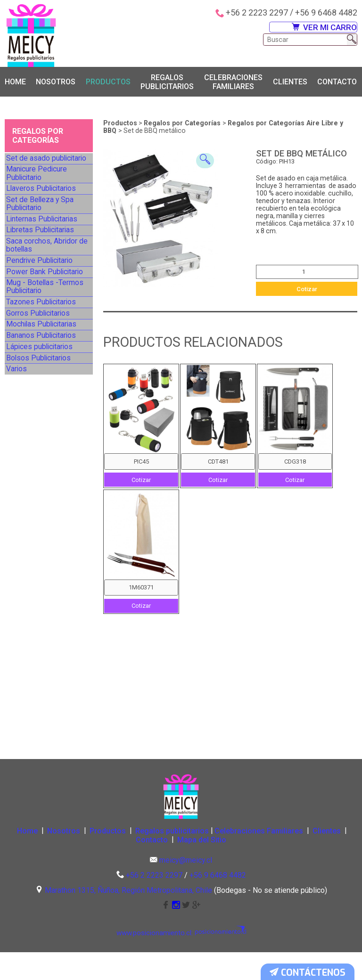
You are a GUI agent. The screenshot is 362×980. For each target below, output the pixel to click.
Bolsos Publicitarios (41, 489)
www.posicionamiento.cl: (160, 961)
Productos (108, 83)
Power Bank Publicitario (47, 343)
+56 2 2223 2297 (257, 13)
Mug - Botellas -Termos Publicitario (46, 366)
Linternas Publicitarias (44, 257)
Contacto (337, 83)
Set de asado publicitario (49, 163)
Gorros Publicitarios (41, 409)
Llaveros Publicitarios (43, 210)
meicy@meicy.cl (186, 889)
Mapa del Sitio (232, 867)
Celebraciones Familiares (233, 83)
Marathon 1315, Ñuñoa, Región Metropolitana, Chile (128, 919)
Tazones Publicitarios (44, 390)
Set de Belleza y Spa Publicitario (42, 233)
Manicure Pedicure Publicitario (40, 187)
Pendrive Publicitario (42, 324)
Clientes (290, 83)
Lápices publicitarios (42, 469)
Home (15, 83)
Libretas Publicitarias (42, 277)
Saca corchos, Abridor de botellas (45, 300)
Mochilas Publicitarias (44, 429)
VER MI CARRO (317, 31)
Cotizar (307, 290)
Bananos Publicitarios (44, 449)
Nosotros (56, 83)
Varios (21, 508)
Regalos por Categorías (183, 124)
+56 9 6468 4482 (326, 13)
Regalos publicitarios (167, 83)
